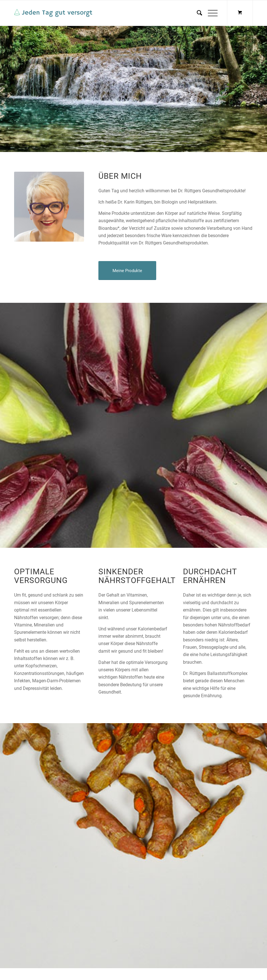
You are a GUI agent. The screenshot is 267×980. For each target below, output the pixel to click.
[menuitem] (197, 13)
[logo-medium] (53, 13)
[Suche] (197, 13)
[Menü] (210, 13)
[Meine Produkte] (127, 271)
